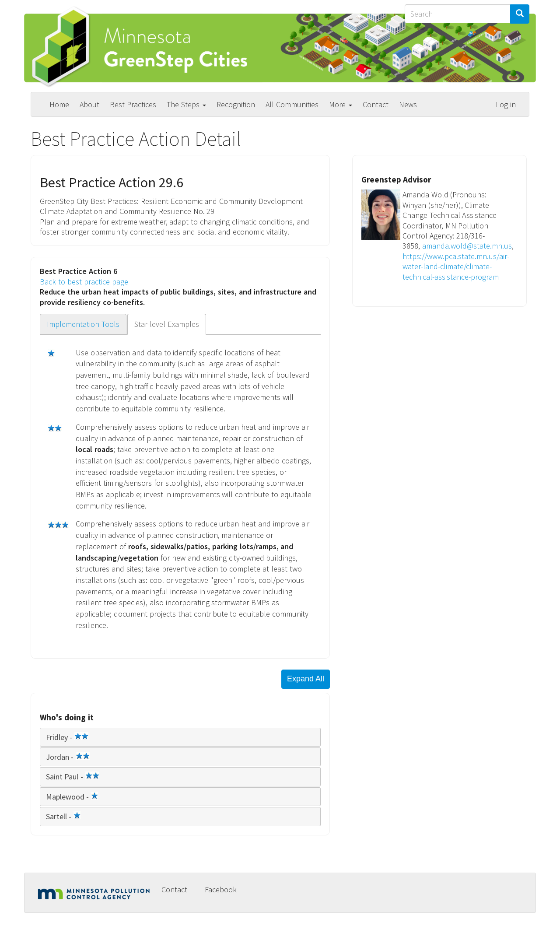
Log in (506, 104)
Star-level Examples (167, 324)
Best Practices (133, 104)
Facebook (221, 889)
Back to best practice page (84, 282)
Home (59, 104)
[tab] (180, 737)
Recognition (236, 104)
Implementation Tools (83, 324)
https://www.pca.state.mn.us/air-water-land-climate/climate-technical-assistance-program (456, 267)
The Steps (186, 104)
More (341, 104)
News (408, 104)
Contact (376, 104)
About (89, 104)
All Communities (292, 104)
